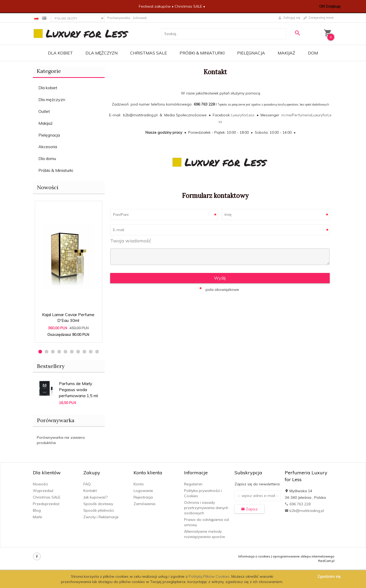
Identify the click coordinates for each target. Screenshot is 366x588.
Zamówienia (144, 504)
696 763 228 (298, 504)
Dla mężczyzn (101, 53)
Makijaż (286, 53)
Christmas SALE (149, 53)
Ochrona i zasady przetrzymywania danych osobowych (206, 508)
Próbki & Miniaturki (202, 53)
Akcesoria (48, 147)
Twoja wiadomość (131, 241)
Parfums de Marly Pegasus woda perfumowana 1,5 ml (78, 390)
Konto (139, 484)
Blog (37, 510)
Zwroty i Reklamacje (101, 517)
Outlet (44, 111)
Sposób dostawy (98, 504)
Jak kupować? (95, 497)
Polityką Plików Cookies (209, 576)
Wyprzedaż (43, 491)
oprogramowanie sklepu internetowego (304, 556)
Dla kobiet (60, 53)
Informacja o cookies (254, 556)
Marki (37, 517)
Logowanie (143, 491)
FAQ (87, 484)
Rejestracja (143, 497)
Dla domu (47, 158)
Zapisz (249, 509)
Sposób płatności (99, 510)
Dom (313, 53)
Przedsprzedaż (46, 504)
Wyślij (220, 278)
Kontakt (90, 491)
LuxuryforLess (243, 115)
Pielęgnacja (251, 53)
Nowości (48, 187)
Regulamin (193, 484)
